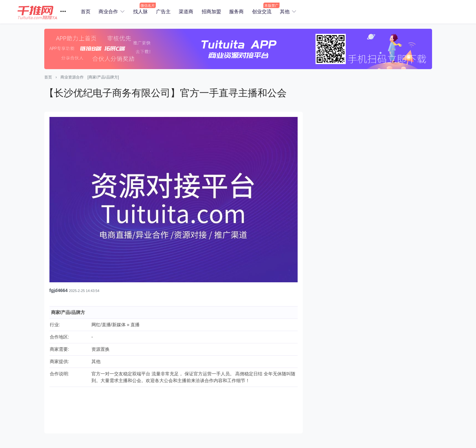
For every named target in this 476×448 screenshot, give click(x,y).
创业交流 (262, 11)
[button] (44, 12)
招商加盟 (211, 11)
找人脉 (140, 11)
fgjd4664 (59, 290)
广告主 (163, 11)
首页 (86, 11)
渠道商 (186, 11)
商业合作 (108, 11)
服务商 (236, 11)
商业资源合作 (72, 77)
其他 (285, 11)
